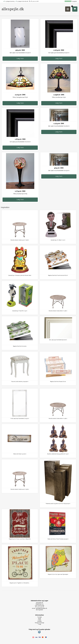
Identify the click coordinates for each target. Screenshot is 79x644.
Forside (40, 617)
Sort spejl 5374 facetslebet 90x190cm (59, 53)
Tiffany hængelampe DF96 (20, 97)
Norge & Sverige (39, 623)
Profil (39, 618)
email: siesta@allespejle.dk (40, 608)
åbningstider (39, 610)
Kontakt (39, 621)
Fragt (40, 624)
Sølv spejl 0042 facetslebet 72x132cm (20, 53)
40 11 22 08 (35, 1)
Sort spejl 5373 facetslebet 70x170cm (20, 142)
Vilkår (39, 620)
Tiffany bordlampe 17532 (59, 97)
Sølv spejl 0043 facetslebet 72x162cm (59, 126)
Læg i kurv (20, 58)
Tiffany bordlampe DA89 (20, 194)
